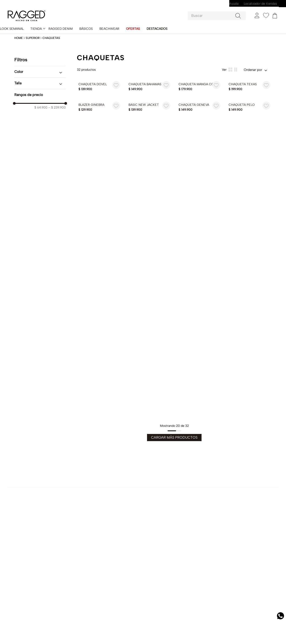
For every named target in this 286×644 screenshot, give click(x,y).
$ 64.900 (41, 101)
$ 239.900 (57, 101)
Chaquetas (51, 31)
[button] (40, 65)
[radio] (236, 63)
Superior (33, 31)
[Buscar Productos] (239, 9)
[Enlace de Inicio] (19, 31)
